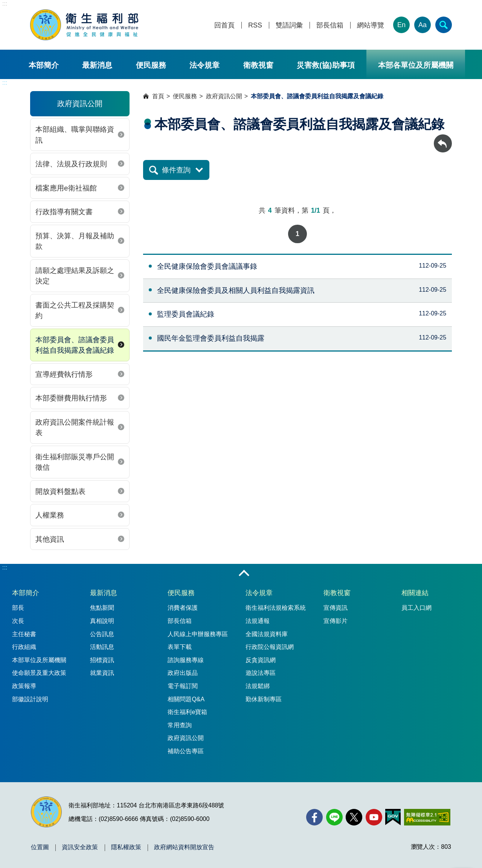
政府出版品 (183, 673)
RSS (255, 25)
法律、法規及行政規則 (71, 164)
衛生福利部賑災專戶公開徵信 (75, 462)
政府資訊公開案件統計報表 (75, 428)
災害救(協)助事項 (326, 65)
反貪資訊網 (261, 660)
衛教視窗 (258, 65)
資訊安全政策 (80, 847)
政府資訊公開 (224, 96)
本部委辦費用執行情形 (71, 398)
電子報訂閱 (183, 686)
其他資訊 (50, 539)
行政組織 (24, 647)
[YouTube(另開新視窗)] (374, 817)
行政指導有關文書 (64, 212)
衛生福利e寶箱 (187, 712)
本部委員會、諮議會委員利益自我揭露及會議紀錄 (75, 345)
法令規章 (204, 65)
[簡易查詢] (444, 25)
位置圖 (40, 847)
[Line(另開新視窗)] (334, 817)
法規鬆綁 (258, 686)
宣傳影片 (336, 621)
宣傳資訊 (336, 608)
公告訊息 (102, 634)
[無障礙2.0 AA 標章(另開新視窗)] (427, 817)
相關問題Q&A (186, 699)
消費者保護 (183, 608)
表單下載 (180, 647)
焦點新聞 (102, 608)
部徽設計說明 (30, 699)
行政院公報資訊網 (270, 647)
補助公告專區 (186, 751)
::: (5, 4)
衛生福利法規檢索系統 (276, 608)
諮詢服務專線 (186, 660)
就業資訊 (102, 673)
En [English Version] (401, 25)
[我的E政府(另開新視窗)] (393, 817)
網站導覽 (371, 25)
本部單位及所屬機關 (39, 660)
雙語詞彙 (289, 25)
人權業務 (50, 515)
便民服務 (151, 65)
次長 (18, 621)
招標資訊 (102, 660)
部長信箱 (330, 25)
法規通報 (258, 621)
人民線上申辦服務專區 (198, 634)
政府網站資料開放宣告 (184, 847)
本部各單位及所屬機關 (416, 65)
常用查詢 (180, 725)
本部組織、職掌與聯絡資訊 (75, 135)
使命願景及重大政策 (39, 673)
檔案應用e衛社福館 (66, 188)
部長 (18, 608)
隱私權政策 (126, 847)
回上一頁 (443, 138)
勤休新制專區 (264, 699)
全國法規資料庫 (267, 634)
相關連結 (415, 593)
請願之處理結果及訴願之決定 (75, 276)
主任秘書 (24, 634)
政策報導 (24, 686)
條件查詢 (176, 170)
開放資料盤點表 (60, 491)
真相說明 (102, 621)
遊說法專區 (261, 673)
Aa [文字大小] (423, 25)
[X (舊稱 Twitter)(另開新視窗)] (354, 817)
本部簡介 (44, 65)
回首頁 (224, 25)
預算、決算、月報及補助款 (75, 241)
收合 (244, 574)
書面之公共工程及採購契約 (75, 311)
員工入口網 (416, 608)
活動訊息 (102, 647)
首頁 (158, 96)
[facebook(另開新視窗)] (314, 817)
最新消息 (97, 65)
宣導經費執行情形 (64, 374)
